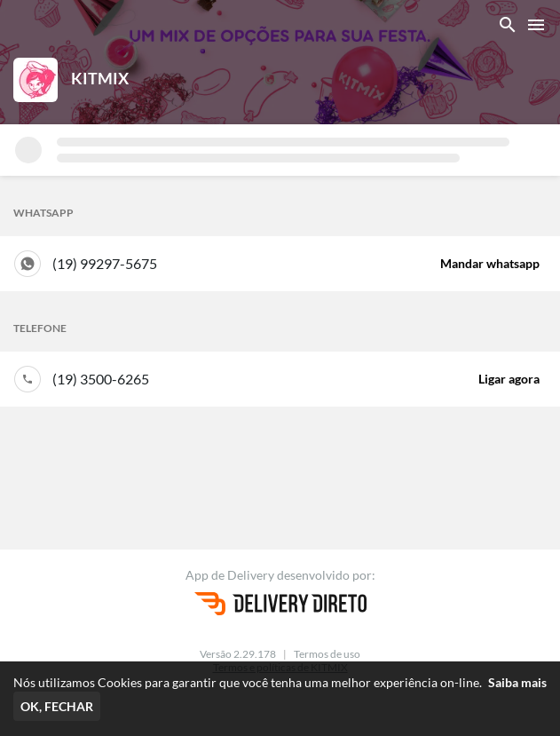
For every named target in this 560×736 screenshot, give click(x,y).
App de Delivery (231, 575)
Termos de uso (327, 654)
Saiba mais (517, 682)
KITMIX (100, 78)
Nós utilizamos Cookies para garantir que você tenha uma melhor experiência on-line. (280, 682)
